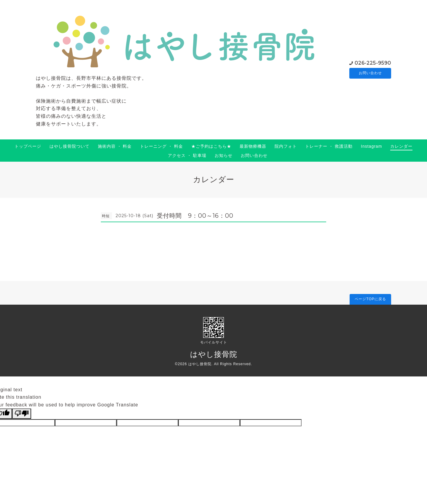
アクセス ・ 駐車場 (187, 155)
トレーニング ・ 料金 (161, 146)
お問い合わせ (370, 73)
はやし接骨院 (214, 354)
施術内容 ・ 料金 (115, 146)
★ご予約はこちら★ (211, 146)
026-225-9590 (373, 63)
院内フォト (286, 146)
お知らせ (224, 155)
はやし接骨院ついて (70, 146)
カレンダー (401, 146)
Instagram (371, 146)
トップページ (28, 146)
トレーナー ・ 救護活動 (329, 146)
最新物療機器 (253, 146)
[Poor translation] (22, 414)
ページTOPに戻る (370, 299)
